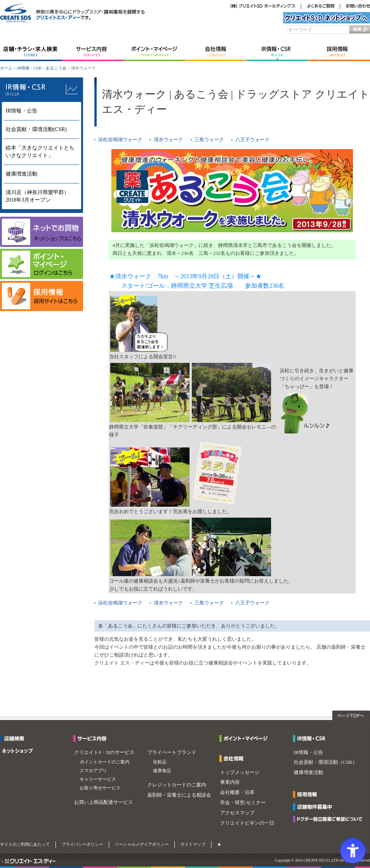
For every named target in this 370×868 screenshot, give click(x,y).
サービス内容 (93, 52)
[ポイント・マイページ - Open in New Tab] (246, 739)
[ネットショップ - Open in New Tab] (18, 752)
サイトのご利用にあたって (25, 844)
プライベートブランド (172, 752)
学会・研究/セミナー (243, 802)
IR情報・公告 (22, 111)
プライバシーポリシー (82, 844)
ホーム (6, 68)
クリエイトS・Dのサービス (104, 752)
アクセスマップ (237, 813)
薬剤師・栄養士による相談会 (179, 795)
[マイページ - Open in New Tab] (42, 277)
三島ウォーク (209, 140)
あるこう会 (56, 68)
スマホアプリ (93, 771)
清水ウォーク (168, 140)
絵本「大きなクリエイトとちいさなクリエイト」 (40, 152)
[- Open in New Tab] (42, 309)
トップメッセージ (240, 772)
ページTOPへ (351, 715)
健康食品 (162, 771)
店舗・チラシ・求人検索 (31, 52)
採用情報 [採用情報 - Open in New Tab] (339, 52)
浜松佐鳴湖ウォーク (120, 140)
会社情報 (216, 52)
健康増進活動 (22, 174)
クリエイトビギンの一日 (247, 823)
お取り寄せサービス (100, 788)
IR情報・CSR (277, 52)
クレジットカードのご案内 (177, 785)
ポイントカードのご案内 (105, 762)
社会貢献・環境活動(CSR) (36, 129)
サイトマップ (193, 844)
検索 (360, 29)
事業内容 (230, 782)
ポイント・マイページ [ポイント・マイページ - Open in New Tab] (154, 52)
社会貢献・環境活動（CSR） (325, 762)
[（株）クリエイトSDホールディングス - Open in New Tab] (263, 7)
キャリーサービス (98, 779)
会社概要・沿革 (237, 792)
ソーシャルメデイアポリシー (142, 844)
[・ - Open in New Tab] (2, 862)
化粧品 (160, 762)
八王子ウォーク (252, 140)
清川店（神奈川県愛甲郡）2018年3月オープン (37, 196)
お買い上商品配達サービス (103, 802)
